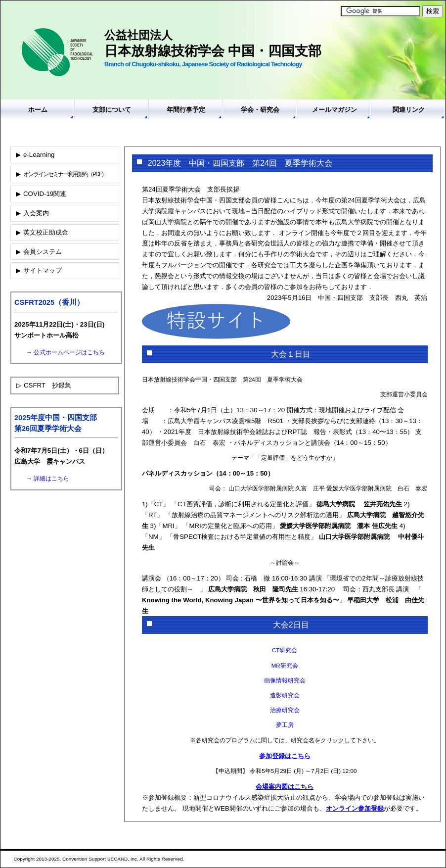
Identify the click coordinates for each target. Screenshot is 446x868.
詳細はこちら (51, 479)
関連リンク (409, 110)
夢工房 (285, 725)
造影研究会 (285, 695)
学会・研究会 (260, 110)
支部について (112, 110)
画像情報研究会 (285, 680)
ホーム (38, 110)
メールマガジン (334, 110)
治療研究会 (285, 710)
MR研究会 (285, 665)
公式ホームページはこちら (69, 352)
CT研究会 (285, 650)
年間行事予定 (186, 110)
